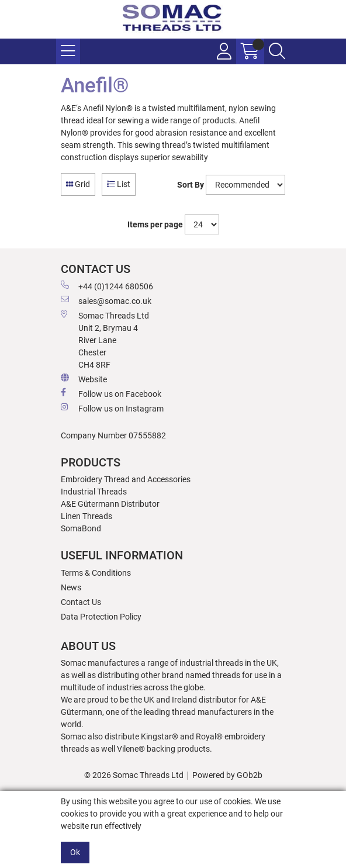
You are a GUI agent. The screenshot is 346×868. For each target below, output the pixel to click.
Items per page (155, 224)
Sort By (191, 185)
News (71, 587)
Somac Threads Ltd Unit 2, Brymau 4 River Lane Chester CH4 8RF (105, 340)
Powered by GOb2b (227, 775)
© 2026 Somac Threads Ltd (134, 775)
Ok (75, 852)
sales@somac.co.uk (106, 300)
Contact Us (81, 602)
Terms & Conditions (96, 573)
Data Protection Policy (101, 617)
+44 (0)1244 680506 (107, 286)
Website (84, 379)
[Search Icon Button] (277, 51)
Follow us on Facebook (111, 393)
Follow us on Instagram (112, 408)
